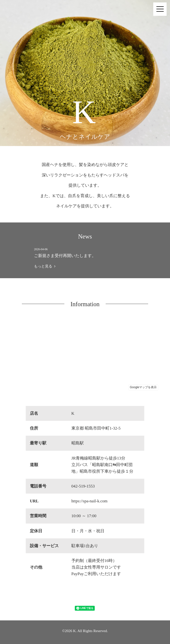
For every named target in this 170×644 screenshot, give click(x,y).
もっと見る (45, 266)
